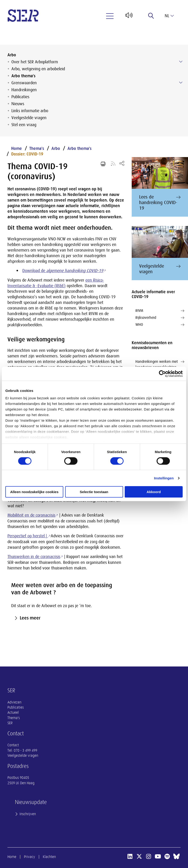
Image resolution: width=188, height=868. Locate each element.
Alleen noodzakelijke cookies (34, 492)
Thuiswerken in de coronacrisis (34, 557)
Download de (63, 271)
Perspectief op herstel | (28, 536)
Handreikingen (24, 90)
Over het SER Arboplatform (35, 62)
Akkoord (154, 492)
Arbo (12, 55)
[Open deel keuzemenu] (122, 163)
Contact (13, 745)
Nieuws (18, 104)
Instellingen (164, 478)
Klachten (49, 857)
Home (17, 148)
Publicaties (20, 97)
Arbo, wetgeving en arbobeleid (38, 69)
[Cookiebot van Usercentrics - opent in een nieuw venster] (162, 374)
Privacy (30, 857)
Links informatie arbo (30, 111)
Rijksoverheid (160, 318)
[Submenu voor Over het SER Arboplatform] (181, 62)
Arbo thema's (23, 76)
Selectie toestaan (94, 492)
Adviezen (14, 702)
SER (10, 723)
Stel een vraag (24, 125)
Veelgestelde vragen (29, 118)
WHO (160, 325)
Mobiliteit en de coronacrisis (31, 515)
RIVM (160, 311)
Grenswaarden (24, 83)
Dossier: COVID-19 (27, 154)
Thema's (37, 148)
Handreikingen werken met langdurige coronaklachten (160, 364)
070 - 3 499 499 (25, 750)
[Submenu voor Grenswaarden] (181, 83)
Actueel (13, 713)
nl (169, 16)
